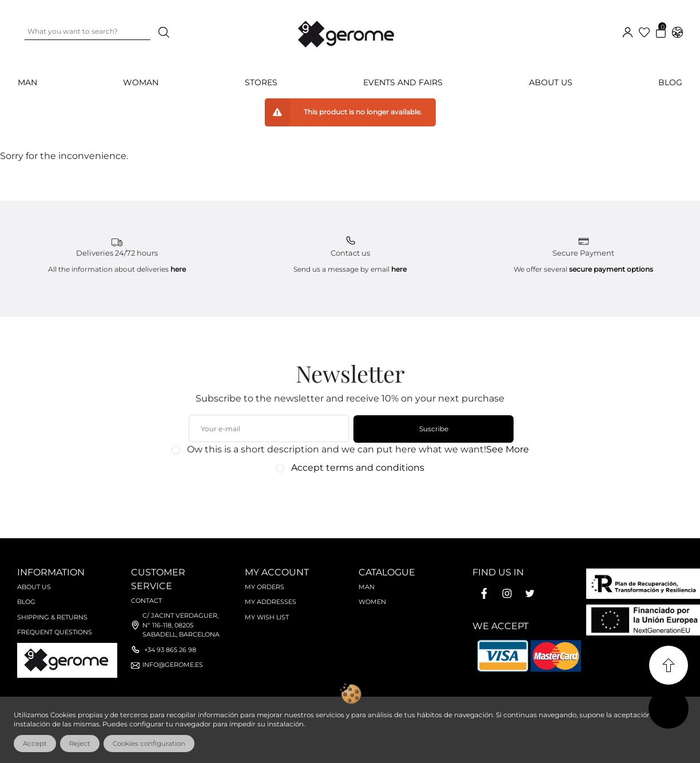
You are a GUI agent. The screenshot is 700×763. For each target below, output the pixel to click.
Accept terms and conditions (358, 468)
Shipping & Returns (52, 617)
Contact (146, 601)
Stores (261, 82)
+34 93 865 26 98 (170, 650)
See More (508, 449)
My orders (265, 587)
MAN (27, 82)
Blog (670, 82)
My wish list (267, 617)
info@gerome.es (173, 665)
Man (367, 587)
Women (372, 602)
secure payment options (611, 269)
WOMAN (141, 82)
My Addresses (271, 602)
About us (551, 82)
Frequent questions (55, 632)
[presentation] (344, 500)
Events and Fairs (403, 82)
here (178, 269)
